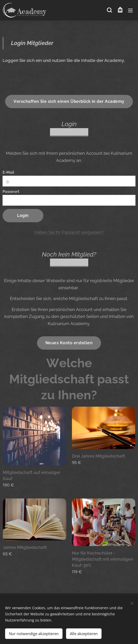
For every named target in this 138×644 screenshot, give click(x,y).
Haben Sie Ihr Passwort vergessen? (69, 232)
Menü (130, 10)
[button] (109, 10)
